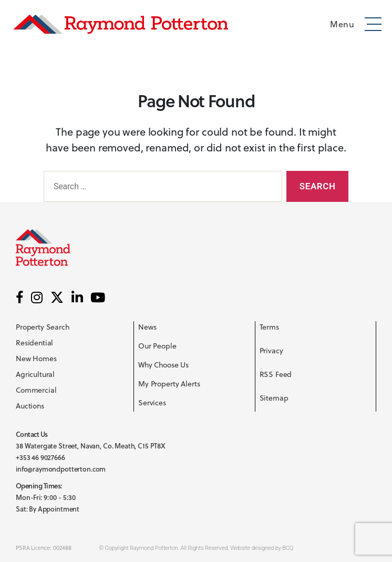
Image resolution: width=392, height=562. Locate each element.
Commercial (36, 390)
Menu (342, 24)
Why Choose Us (163, 365)
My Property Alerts (169, 384)
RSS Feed (276, 374)
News (147, 327)
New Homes (36, 358)
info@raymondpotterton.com (61, 469)
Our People (157, 346)
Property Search (43, 327)
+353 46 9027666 (40, 457)
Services (152, 402)
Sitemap (274, 398)
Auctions (30, 406)
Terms (269, 327)
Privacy (271, 350)
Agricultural (35, 374)
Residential (34, 343)
